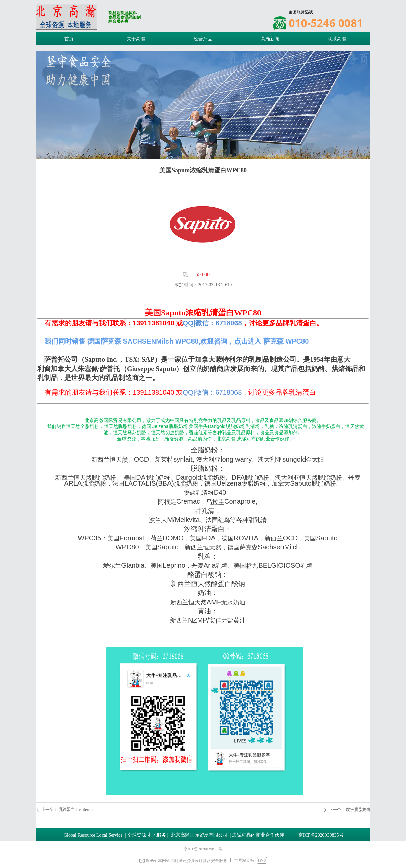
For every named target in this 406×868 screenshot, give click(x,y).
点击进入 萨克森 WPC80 (271, 341)
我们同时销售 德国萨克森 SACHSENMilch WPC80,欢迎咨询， (139, 341)
